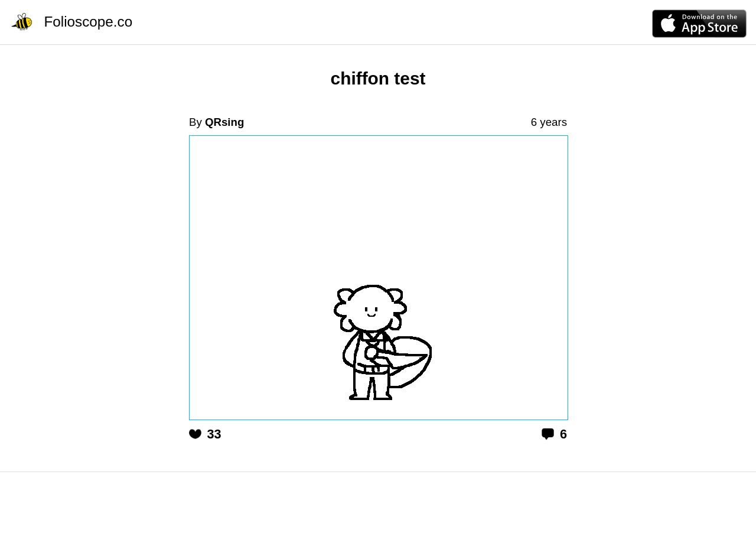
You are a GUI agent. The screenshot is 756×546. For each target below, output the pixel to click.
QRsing (224, 122)
